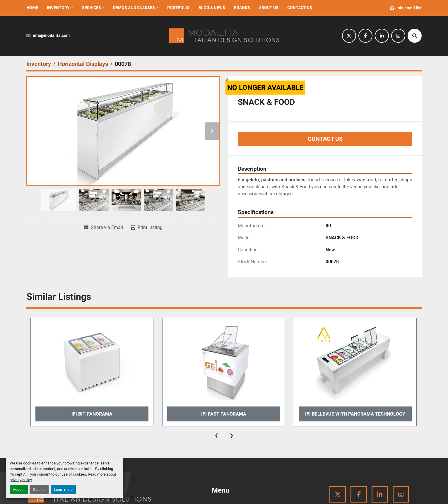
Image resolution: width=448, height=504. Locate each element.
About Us (269, 8)
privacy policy (21, 480)
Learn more (63, 490)
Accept (19, 490)
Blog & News (212, 8)
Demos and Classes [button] (134, 8)
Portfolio (178, 8)
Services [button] (92, 8)
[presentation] (216, 435)
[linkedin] (382, 36)
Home (32, 8)
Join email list (408, 8)
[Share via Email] (103, 228)
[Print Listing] (147, 228)
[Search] (415, 36)
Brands (242, 8)
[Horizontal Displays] (83, 64)
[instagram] (398, 36)
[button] (60, 8)
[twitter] (349, 36)
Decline (39, 490)
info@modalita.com (51, 36)
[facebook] (365, 36)
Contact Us (300, 8)
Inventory (58, 8)
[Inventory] (39, 64)
